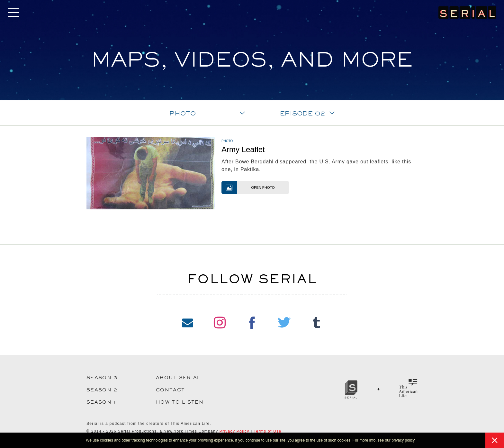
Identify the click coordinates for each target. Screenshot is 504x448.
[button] (417, 441)
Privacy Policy (234, 431)
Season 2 (102, 390)
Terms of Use (267, 431)
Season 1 (101, 402)
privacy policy (403, 440)
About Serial (178, 378)
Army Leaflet (243, 149)
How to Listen (180, 402)
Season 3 (102, 378)
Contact (170, 390)
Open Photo (248, 187)
